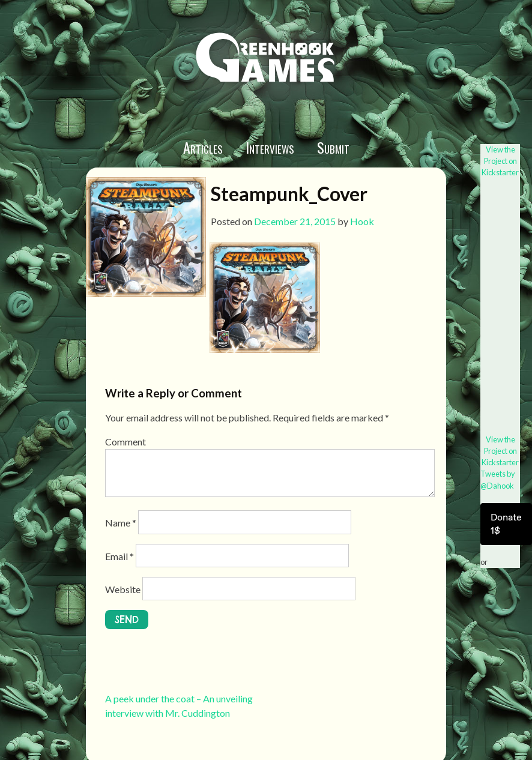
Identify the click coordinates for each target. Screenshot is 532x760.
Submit (333, 147)
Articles (203, 147)
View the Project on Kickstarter (500, 161)
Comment (125, 442)
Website (123, 589)
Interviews (270, 147)
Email (119, 556)
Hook (362, 221)
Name (121, 523)
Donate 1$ (506, 524)
